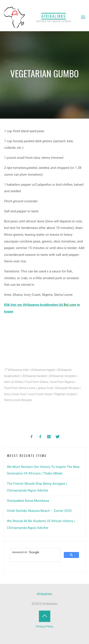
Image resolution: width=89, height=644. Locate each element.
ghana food (45, 388)
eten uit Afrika (13, 382)
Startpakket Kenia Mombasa (28, 501)
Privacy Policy (44, 626)
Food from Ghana (37, 382)
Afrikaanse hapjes (43, 370)
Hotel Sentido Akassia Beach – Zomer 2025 (39, 511)
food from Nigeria (62, 382)
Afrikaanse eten (18, 370)
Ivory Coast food (15, 394)
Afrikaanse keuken (35, 376)
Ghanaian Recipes (67, 388)
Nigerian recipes (65, 394)
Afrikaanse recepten (63, 376)
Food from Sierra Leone (20, 388)
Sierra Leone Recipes (18, 400)
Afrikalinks (54, 16)
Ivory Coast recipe (40, 394)
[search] (35, 552)
